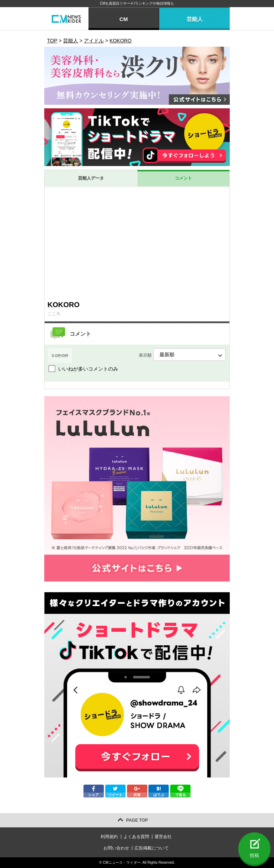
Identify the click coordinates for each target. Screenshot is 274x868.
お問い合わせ (116, 848)
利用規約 (109, 837)
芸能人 (195, 19)
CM (124, 19)
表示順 (182, 355)
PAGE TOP (137, 820)
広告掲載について (152, 848)
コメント (183, 178)
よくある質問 (136, 837)
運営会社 (163, 837)
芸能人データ (91, 178)
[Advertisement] (137, 243)
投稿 (254, 855)
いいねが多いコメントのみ (88, 369)
